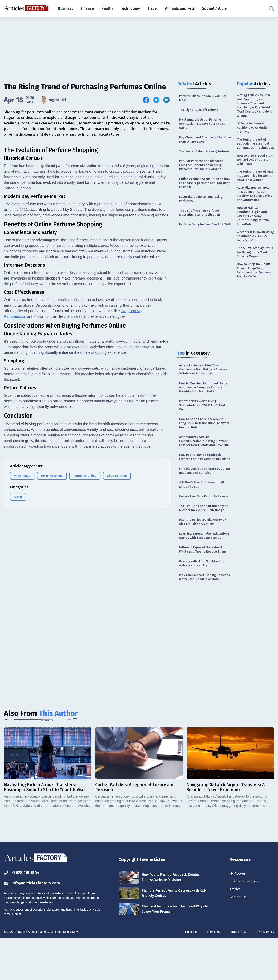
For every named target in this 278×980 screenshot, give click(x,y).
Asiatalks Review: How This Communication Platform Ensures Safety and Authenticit (204, 384)
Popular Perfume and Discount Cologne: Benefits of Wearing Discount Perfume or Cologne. (202, 172)
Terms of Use (237, 973)
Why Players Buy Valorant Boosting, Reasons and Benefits (203, 498)
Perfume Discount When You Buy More (204, 98)
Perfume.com (15, 409)
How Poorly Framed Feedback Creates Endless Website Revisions (201, 481)
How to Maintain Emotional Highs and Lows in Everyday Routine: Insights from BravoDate (204, 402)
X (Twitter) (212, 973)
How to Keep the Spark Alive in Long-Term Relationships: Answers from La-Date (203, 440)
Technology (130, 8)
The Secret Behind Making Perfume (199, 155)
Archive (236, 931)
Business (66, 8)
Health (107, 8)
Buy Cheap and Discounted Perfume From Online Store (199, 141)
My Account (239, 914)
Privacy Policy (265, 973)
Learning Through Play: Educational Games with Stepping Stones (205, 567)
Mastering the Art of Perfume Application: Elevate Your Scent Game (203, 125)
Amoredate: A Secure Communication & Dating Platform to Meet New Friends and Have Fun (202, 460)
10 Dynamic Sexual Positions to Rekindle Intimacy (253, 129)
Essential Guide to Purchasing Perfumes (202, 207)
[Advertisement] (139, 46)
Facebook (190, 973)
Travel (153, 8)
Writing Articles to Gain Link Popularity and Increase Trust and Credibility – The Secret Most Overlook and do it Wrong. (255, 106)
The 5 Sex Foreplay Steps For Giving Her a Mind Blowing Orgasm (254, 269)
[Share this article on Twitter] (156, 100)
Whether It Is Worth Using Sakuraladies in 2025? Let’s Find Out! (203, 421)
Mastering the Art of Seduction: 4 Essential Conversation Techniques (254, 148)
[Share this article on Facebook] (146, 100)
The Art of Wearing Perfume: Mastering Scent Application (201, 221)
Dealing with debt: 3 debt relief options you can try (203, 598)
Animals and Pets (180, 8)
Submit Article (214, 8)
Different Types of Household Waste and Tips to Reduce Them (204, 584)
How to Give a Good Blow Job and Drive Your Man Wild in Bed (255, 167)
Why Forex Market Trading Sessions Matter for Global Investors (200, 615)
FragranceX (131, 404)
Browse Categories (245, 922)
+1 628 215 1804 (23, 914)
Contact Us (239, 939)
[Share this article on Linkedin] (166, 100)
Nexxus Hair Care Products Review (205, 524)
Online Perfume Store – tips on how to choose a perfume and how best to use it (203, 191)
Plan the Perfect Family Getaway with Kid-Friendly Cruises (204, 551)
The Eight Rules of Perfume (200, 110)
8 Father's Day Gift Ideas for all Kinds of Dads (203, 512)
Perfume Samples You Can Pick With (202, 236)
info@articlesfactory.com (34, 924)
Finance (87, 8)
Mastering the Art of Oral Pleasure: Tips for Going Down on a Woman (254, 186)
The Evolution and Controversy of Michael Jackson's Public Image (205, 536)
